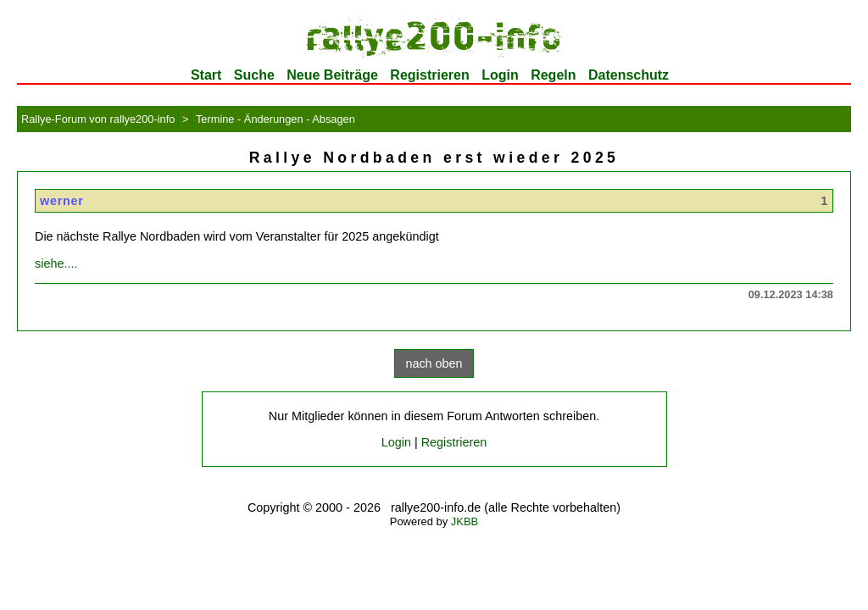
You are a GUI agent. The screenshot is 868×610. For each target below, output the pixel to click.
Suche (254, 75)
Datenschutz (629, 75)
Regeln (553, 75)
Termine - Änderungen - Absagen (275, 119)
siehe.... (56, 263)
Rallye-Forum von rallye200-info (98, 119)
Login (500, 75)
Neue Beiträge (332, 75)
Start (206, 75)
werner (62, 201)
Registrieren (429, 75)
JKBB (465, 521)
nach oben (434, 363)
